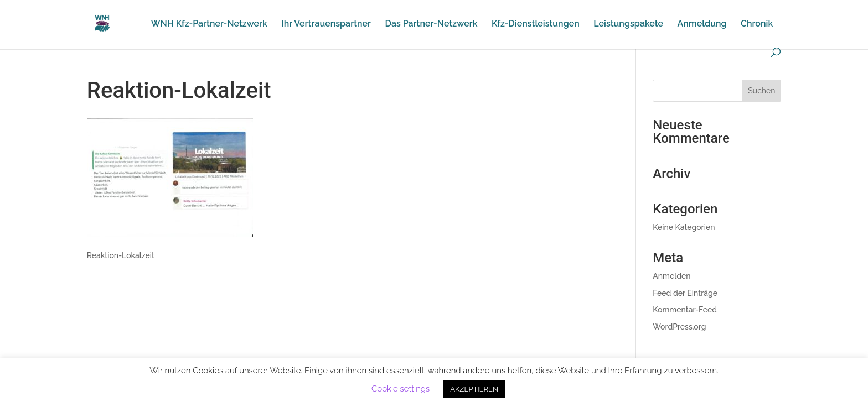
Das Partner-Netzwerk (432, 24)
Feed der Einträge (685, 293)
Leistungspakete (628, 24)
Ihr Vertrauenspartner (326, 24)
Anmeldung (702, 24)
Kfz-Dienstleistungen (536, 24)
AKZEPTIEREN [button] (474, 389)
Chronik (757, 24)
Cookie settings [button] (401, 389)
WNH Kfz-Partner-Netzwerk (209, 24)
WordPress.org (679, 327)
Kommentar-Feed (685, 310)
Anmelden (671, 276)
